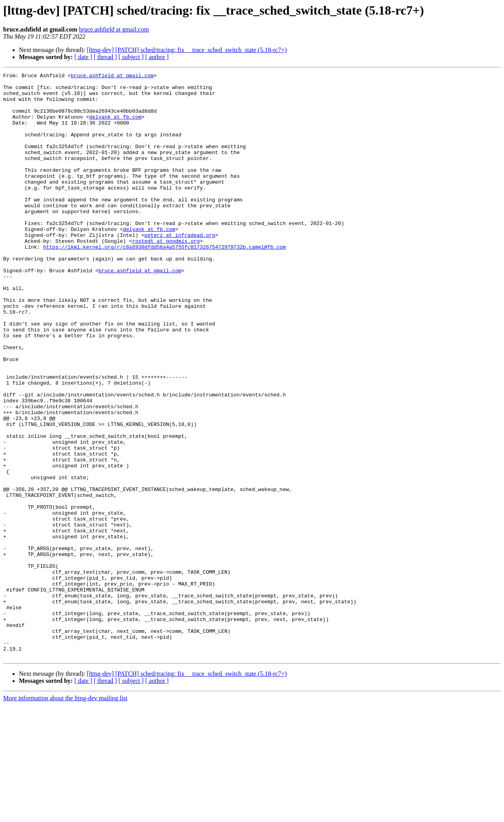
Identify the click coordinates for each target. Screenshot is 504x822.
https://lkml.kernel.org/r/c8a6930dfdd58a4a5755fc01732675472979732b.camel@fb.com (164, 282)
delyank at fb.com (115, 126)
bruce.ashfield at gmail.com (114, 29)
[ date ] (83, 57)
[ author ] (157, 57)
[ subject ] (131, 57)
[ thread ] (105, 57)
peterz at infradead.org (180, 268)
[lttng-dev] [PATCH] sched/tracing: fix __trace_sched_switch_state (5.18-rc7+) (187, 50)
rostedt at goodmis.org (166, 275)
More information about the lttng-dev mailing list (65, 815)
